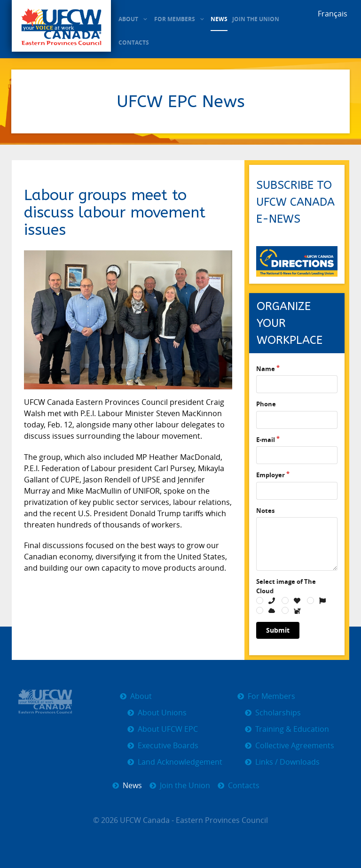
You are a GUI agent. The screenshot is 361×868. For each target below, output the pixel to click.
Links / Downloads (287, 762)
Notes (265, 511)
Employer (271, 475)
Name (266, 369)
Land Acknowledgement (180, 762)
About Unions (162, 713)
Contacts (244, 786)
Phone (266, 404)
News (132, 786)
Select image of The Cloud (286, 586)
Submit (278, 630)
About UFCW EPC (168, 729)
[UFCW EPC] (61, 26)
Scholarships (278, 713)
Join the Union (185, 786)
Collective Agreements (295, 746)
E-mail (266, 440)
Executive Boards (168, 746)
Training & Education (292, 729)
